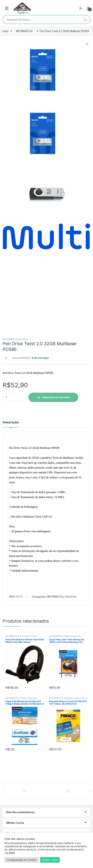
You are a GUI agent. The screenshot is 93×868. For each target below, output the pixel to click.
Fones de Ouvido (29, 580)
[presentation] (90, 735)
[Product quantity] (15, 341)
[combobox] (42, 20)
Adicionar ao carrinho (56, 341)
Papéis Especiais (73, 580)
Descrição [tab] (11, 367)
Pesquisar (85, 20)
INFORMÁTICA (24, 31)
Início (6, 31)
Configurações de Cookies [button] (21, 860)
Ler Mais (10, 853)
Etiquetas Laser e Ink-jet (76, 642)
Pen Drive (23, 283)
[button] (87, 44)
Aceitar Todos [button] (50, 860)
